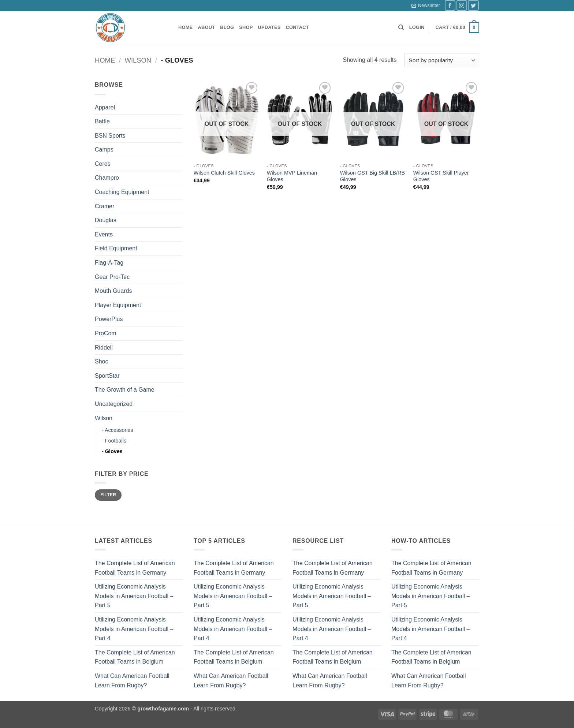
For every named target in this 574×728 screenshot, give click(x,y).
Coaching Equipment (122, 192)
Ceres (103, 164)
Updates (269, 27)
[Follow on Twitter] (473, 5)
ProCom (106, 333)
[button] (426, 5)
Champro (107, 178)
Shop (246, 27)
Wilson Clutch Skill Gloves (224, 173)
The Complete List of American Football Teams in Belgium (135, 657)
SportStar (107, 376)
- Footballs (114, 441)
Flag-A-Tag (109, 263)
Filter (108, 495)
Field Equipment (116, 248)
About (206, 27)
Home (185, 27)
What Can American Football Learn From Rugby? (132, 681)
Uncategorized (114, 404)
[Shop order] (442, 60)
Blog (227, 27)
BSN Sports (110, 136)
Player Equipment (118, 305)
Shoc (101, 361)
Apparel (105, 107)
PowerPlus (109, 319)
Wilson (138, 60)
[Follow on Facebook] (450, 5)
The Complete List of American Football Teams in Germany (135, 568)
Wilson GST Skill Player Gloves (441, 176)
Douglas (106, 220)
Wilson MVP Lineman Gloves (292, 176)
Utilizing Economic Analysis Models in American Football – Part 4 (134, 629)
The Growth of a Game (125, 390)
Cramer (105, 206)
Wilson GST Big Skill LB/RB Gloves (372, 176)
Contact (297, 27)
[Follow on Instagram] (462, 5)
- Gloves (112, 451)
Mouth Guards (113, 291)
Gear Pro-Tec (112, 277)
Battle (102, 121)
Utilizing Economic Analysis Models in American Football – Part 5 (134, 596)
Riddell (104, 348)
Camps (104, 150)
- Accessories (118, 430)
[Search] (401, 27)
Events (104, 234)
